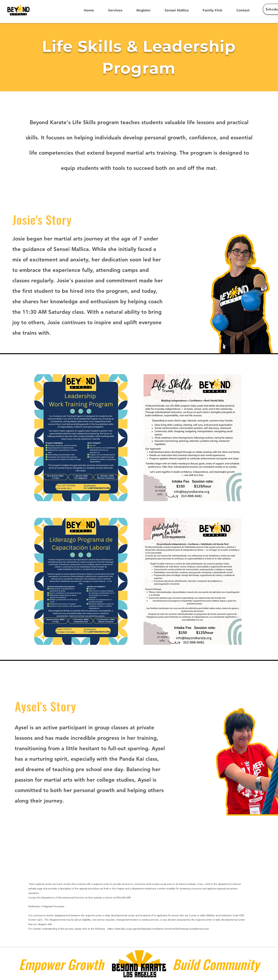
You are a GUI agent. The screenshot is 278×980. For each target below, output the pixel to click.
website (98, 898)
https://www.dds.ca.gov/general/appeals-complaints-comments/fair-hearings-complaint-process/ (158, 929)
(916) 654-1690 (123, 898)
